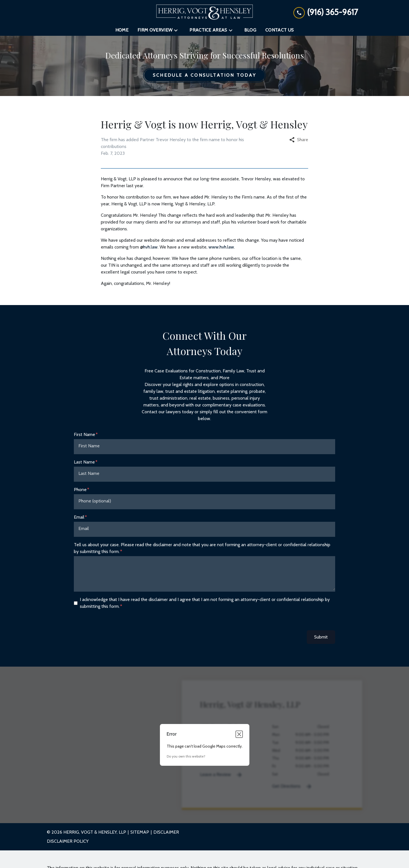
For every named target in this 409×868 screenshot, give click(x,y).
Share (299, 140)
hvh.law (150, 247)
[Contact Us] (279, 30)
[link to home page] (204, 12)
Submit (321, 637)
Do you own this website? (186, 756)
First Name (84, 434)
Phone (80, 490)
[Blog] (250, 30)
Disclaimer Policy (68, 841)
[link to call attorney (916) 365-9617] (326, 12)
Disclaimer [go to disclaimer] (166, 832)
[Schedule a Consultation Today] (204, 75)
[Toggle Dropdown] (178, 30)
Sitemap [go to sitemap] (140, 832)
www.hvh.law (221, 247)
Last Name (84, 462)
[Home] (122, 30)
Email (79, 517)
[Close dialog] (239, 734)
